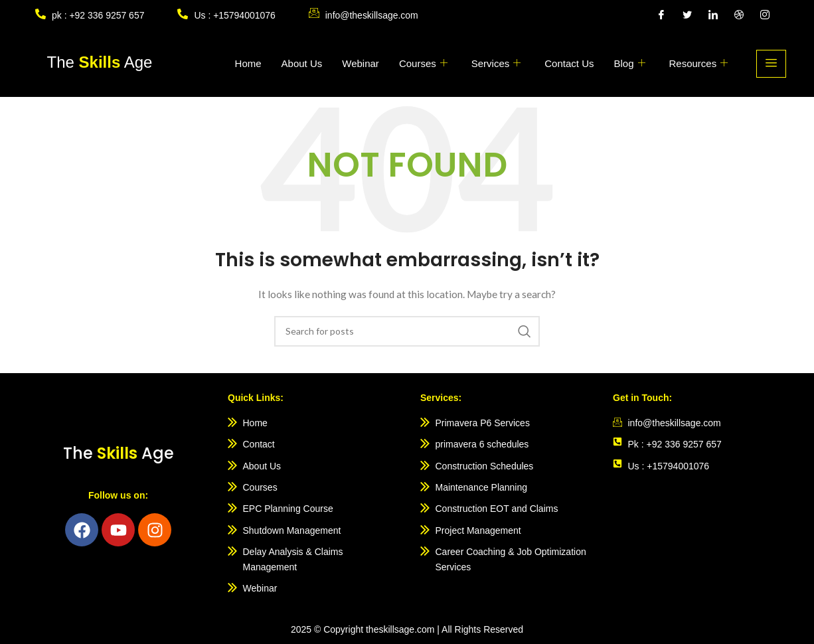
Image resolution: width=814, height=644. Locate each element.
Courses (423, 64)
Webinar (361, 63)
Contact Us (569, 63)
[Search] (407, 331)
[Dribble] (739, 15)
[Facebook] (661, 15)
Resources (699, 64)
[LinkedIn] (713, 15)
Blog (629, 64)
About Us (302, 63)
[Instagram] (765, 15)
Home (248, 63)
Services (496, 64)
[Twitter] (687, 15)
